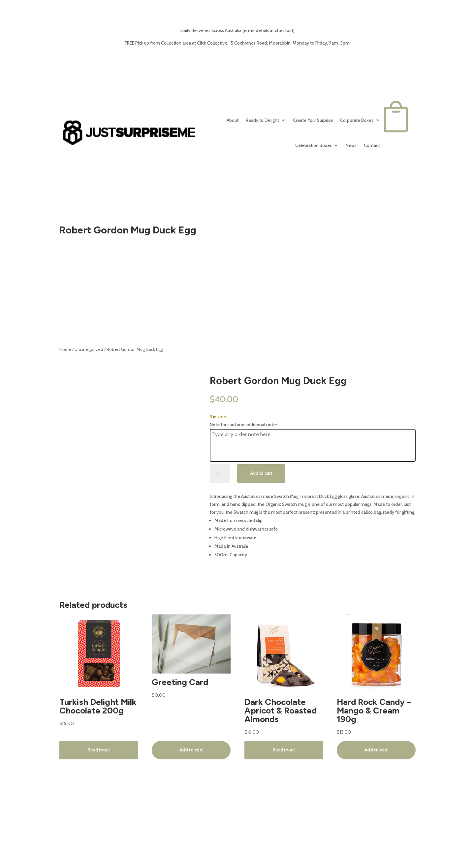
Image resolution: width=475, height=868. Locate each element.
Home (65, 349)
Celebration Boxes (314, 145)
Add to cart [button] (191, 750)
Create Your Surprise (313, 120)
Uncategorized (89, 349)
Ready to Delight (262, 120)
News (351, 145)
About (233, 120)
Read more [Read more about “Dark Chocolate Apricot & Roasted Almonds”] (284, 750)
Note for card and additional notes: (244, 425)
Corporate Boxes (357, 120)
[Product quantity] (220, 473)
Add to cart (261, 473)
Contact (372, 145)
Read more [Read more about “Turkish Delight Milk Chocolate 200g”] (99, 750)
